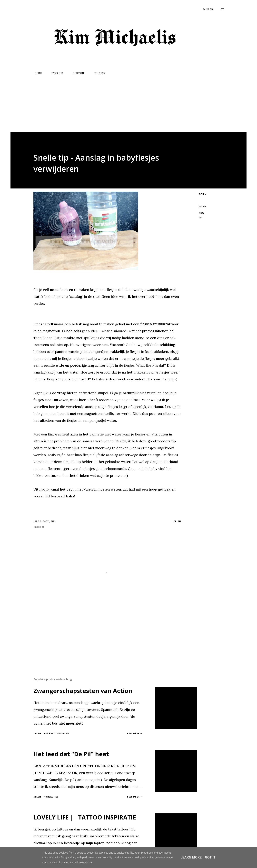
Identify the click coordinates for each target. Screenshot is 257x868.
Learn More (191, 857)
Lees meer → (135, 733)
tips (201, 217)
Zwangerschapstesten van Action (83, 691)
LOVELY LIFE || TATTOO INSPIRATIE (85, 817)
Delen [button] (203, 194)
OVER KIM (55, 73)
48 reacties (51, 797)
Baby (202, 213)
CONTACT (77, 73)
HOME (36, 73)
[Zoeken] (208, 9)
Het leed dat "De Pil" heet (71, 754)
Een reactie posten (56, 733)
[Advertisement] (128, 102)
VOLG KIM (98, 73)
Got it (210, 857)
